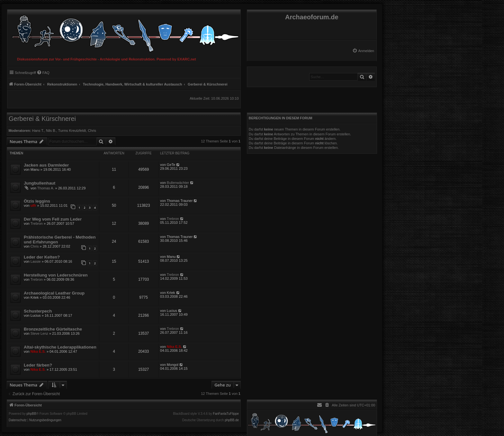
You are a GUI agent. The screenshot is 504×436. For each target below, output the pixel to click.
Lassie (36, 261)
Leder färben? (38, 365)
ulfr (33, 205)
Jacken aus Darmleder (46, 165)
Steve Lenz (39, 333)
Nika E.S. (38, 351)
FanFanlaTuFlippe (226, 414)
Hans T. (38, 131)
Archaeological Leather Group (54, 293)
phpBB (32, 414)
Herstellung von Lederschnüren (56, 275)
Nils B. (51, 131)
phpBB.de (232, 420)
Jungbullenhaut (40, 183)
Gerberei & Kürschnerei (42, 119)
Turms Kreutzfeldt (72, 131)
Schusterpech (38, 311)
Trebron (37, 223)
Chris (92, 131)
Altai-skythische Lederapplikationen (60, 347)
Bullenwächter (178, 183)
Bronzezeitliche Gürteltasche (53, 329)
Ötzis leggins (37, 201)
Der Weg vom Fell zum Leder (53, 219)
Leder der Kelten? (42, 257)
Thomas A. (46, 188)
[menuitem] (363, 51)
